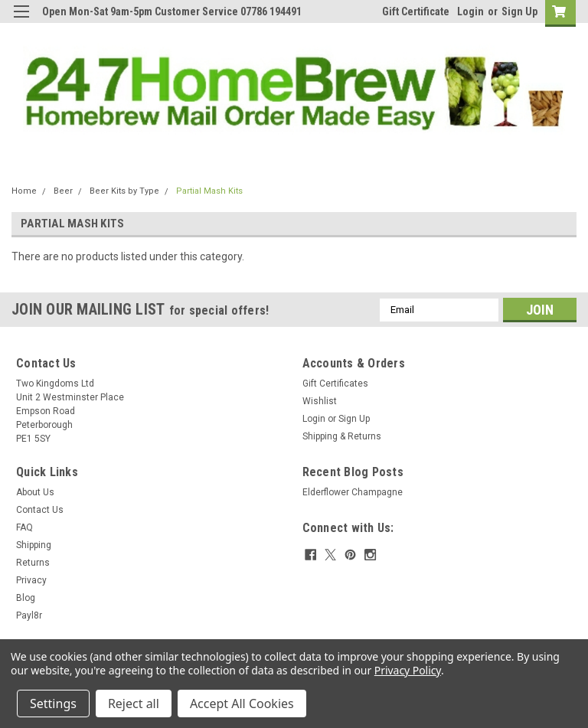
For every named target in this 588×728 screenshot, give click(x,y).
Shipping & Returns (342, 436)
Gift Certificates (335, 384)
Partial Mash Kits (209, 191)
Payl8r (29, 615)
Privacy (31, 580)
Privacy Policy (408, 670)
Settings (53, 704)
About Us (35, 492)
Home (24, 191)
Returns (33, 563)
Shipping (34, 545)
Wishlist (320, 401)
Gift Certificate (416, 11)
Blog (26, 598)
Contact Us (40, 510)
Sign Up (519, 11)
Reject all (134, 704)
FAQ (24, 527)
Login (470, 11)
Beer (63, 191)
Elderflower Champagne (353, 492)
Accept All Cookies (242, 704)
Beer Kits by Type (124, 191)
